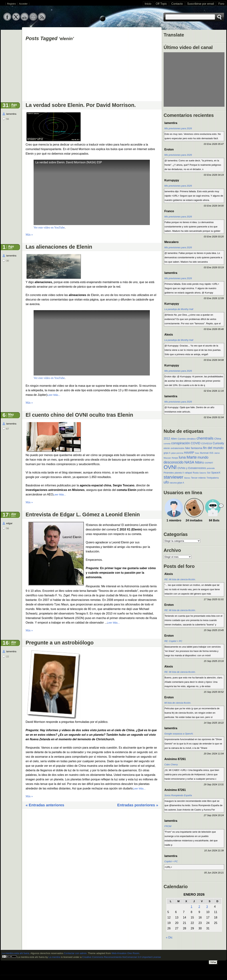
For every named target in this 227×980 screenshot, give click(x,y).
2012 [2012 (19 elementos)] (167, 439)
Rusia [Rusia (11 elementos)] (196, 473)
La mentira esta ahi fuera (16, 953)
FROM (168, 826)
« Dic (169, 937)
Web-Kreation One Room (125, 953)
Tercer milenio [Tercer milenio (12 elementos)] (198, 478)
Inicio (148, 4)
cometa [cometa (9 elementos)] (167, 444)
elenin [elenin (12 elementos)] (167, 448)
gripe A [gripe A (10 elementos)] (167, 453)
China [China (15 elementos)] (218, 439)
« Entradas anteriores (45, 805)
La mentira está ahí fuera (31, 957)
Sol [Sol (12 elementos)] (209, 473)
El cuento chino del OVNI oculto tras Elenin (79, 415)
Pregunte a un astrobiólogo (60, 643)
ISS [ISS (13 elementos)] (211, 453)
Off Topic (161, 4)
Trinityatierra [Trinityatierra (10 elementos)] (213, 478)
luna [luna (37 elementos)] (182, 457)
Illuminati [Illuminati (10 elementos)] (204, 453)
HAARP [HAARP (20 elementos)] (189, 453)
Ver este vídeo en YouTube (49, 227)
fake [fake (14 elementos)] (188, 448)
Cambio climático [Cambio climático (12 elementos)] (187, 439)
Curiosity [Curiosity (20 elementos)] (218, 443)
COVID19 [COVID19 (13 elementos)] (206, 443)
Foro (221, 4)
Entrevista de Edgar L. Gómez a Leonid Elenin (83, 514)
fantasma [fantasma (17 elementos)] (197, 448)
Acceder (23, 4)
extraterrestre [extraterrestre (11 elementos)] (178, 448)
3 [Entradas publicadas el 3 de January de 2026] (207, 907)
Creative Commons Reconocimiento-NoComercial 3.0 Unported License (121, 957)
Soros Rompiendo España (178, 795)
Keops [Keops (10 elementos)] (175, 458)
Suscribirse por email (201, 4)
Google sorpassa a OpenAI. (179, 734)
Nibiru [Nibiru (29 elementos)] (199, 462)
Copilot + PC (171, 861)
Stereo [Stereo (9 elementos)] (187, 478)
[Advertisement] (92, 73)
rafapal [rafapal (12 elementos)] (188, 473)
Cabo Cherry (171, 764)
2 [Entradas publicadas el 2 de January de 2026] (199, 907)
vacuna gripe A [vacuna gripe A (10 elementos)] (177, 483)
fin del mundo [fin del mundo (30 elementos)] (213, 448)
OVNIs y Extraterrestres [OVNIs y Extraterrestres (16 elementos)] (192, 468)
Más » (29, 235)
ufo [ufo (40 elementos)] (166, 482)
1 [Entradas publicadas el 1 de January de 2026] (191, 907)
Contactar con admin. (75, 953)
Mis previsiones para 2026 (178, 128)
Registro (11, 4)
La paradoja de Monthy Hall (179, 309)
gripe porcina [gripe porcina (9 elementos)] (177, 453)
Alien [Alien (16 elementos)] (174, 439)
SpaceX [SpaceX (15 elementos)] (216, 473)
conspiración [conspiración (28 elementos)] (181, 443)
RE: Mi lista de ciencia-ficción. (180, 579)
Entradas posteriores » (138, 805)
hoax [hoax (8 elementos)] (197, 453)
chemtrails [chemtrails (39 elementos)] (205, 438)
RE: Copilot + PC (173, 641)
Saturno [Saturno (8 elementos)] (203, 473)
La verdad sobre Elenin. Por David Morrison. (81, 105)
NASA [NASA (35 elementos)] (189, 462)
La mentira (54, 957)
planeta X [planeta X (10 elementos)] (179, 473)
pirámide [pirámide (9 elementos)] (211, 468)
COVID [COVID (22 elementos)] (195, 443)
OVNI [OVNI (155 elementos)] (170, 467)
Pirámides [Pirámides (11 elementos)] (169, 473)
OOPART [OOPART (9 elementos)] (209, 463)
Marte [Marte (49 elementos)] (192, 457)
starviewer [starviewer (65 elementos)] (173, 477)
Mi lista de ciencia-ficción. (178, 703)
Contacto (177, 4)
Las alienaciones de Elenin (59, 247)
